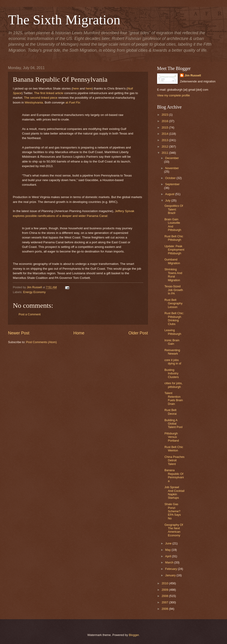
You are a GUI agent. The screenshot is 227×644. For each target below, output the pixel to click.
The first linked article (49, 93)
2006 (165, 609)
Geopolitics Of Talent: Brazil (174, 209)
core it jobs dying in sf (173, 362)
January (171, 575)
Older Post (138, 333)
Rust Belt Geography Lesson (173, 303)
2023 (165, 115)
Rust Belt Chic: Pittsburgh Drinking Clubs (174, 318)
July (168, 200)
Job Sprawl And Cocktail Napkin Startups (174, 492)
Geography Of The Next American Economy (174, 530)
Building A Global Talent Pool (173, 424)
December (172, 158)
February (171, 569)
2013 (165, 140)
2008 (165, 596)
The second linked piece (41, 98)
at (73, 102)
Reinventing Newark (172, 352)
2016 (165, 121)
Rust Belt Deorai (170, 412)
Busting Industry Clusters (172, 373)
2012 (165, 147)
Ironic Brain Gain (172, 342)
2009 (165, 590)
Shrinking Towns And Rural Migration (173, 275)
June (169, 543)
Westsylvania (34, 102)
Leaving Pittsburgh (173, 332)
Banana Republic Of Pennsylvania (174, 475)
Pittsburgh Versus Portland (172, 437)
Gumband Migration (172, 261)
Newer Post (19, 333)
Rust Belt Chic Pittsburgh (174, 238)
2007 (165, 602)
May (168, 550)
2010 (165, 583)
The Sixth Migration (64, 20)
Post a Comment (30, 314)
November (172, 168)
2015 (165, 127)
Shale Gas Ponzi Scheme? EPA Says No (173, 511)
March (170, 562)
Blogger (134, 635)
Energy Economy (34, 292)
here (76, 88)
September (172, 184)
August (170, 194)
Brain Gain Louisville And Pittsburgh (173, 225)
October (171, 178)
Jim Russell (193, 75)
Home (79, 333)
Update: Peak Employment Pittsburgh (174, 250)
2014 (165, 134)
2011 (165, 153)
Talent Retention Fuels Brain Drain (174, 398)
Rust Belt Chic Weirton (174, 449)
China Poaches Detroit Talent (174, 460)
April (168, 556)
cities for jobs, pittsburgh (173, 385)
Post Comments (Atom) (42, 342)
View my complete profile (173, 95)
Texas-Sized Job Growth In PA (174, 290)
